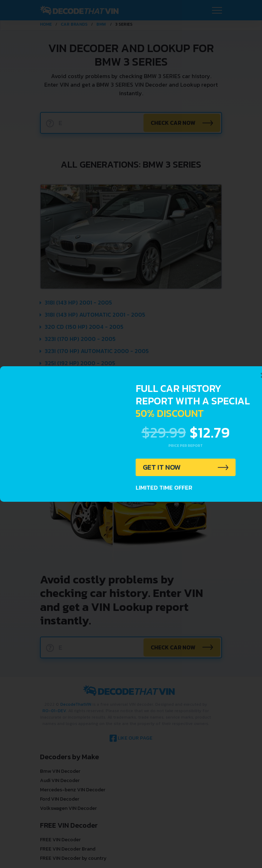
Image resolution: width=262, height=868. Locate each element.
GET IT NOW (162, 468)
